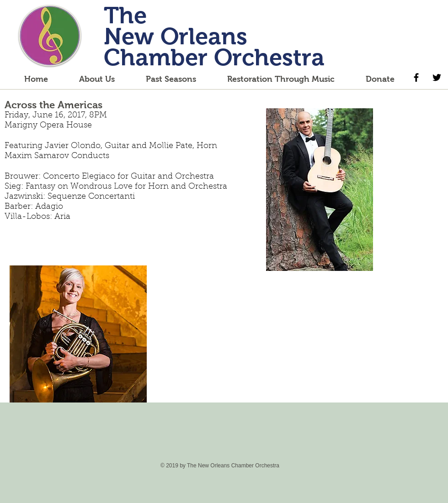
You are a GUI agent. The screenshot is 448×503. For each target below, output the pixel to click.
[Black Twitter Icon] (437, 77)
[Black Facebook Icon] (416, 77)
